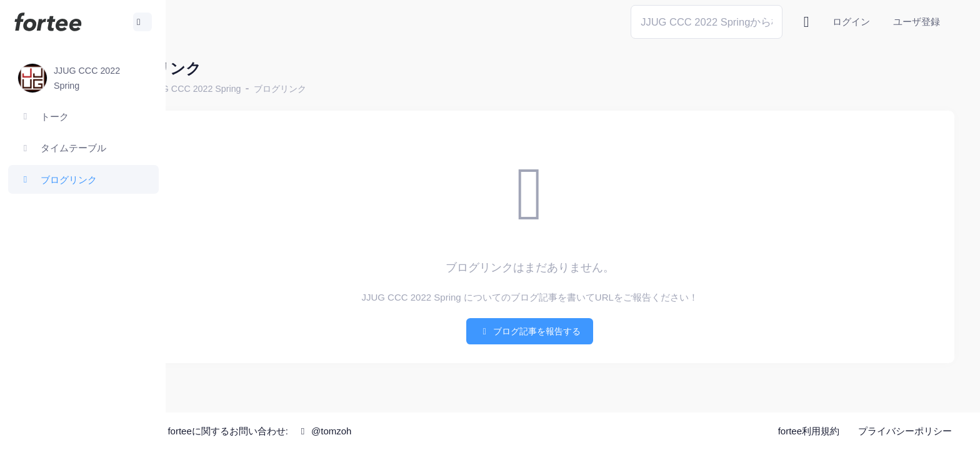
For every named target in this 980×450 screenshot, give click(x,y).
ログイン (851, 22)
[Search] (707, 22)
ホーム (207, 89)
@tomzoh (410, 431)
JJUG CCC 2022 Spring (280, 89)
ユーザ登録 (917, 22)
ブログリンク (366, 89)
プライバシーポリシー (905, 431)
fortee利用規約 (809, 431)
